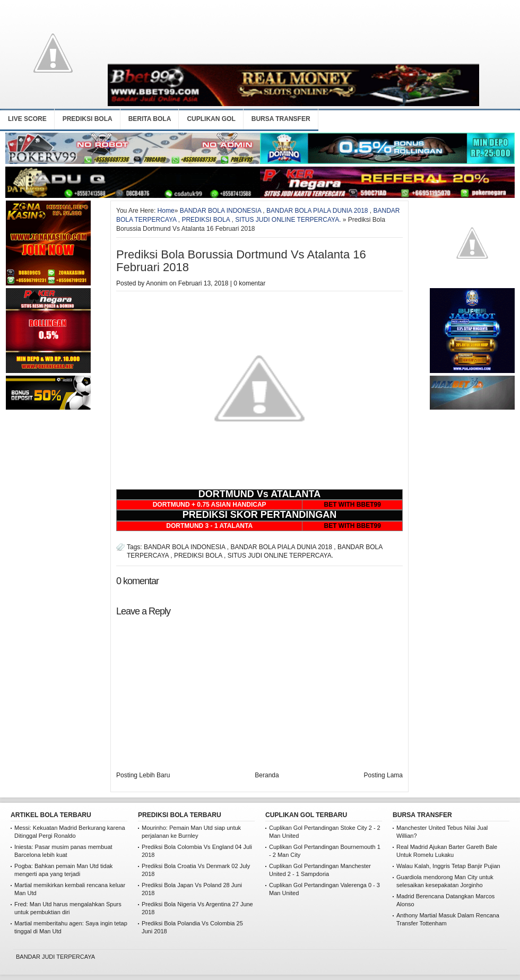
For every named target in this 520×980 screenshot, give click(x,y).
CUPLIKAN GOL (211, 119)
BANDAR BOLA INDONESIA (220, 211)
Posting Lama (383, 775)
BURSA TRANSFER (281, 119)
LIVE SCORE (27, 119)
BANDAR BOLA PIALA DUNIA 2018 (317, 211)
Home (166, 211)
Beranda (267, 775)
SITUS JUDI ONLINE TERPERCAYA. (288, 220)
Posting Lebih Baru (143, 775)
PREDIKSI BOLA (88, 119)
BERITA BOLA (150, 119)
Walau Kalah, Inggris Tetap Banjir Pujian (448, 866)
